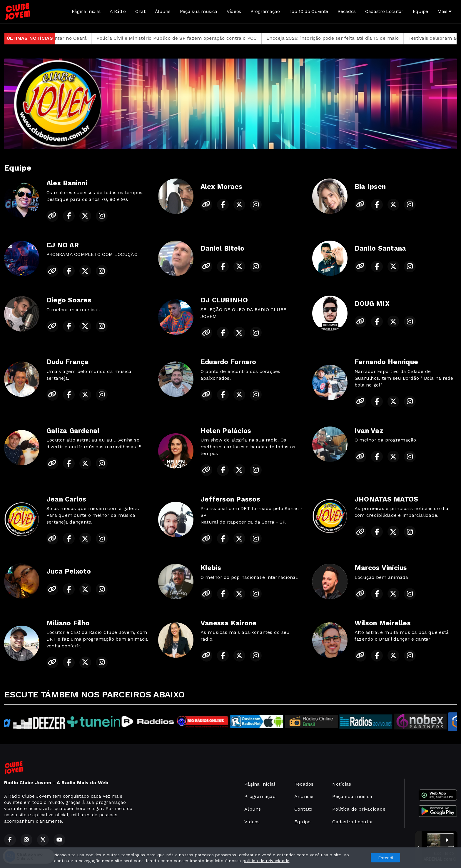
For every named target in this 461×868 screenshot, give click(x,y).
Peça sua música (199, 11)
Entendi (386, 858)
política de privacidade (266, 861)
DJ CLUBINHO (224, 300)
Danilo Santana (380, 248)
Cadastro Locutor (384, 11)
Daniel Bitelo (222, 248)
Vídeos (234, 11)
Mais (445, 11)
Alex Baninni (67, 183)
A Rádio (118, 11)
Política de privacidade (359, 809)
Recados (347, 11)
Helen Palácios (226, 431)
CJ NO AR (63, 245)
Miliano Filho (68, 623)
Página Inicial (86, 11)
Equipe (420, 11)
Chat (140, 11)
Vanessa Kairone (229, 623)
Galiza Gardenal (73, 431)
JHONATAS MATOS (386, 499)
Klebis (211, 568)
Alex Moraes (222, 187)
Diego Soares (69, 300)
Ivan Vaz (369, 431)
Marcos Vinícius (381, 568)
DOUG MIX (372, 304)
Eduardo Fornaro (228, 362)
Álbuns (163, 11)
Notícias (342, 784)
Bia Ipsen (370, 187)
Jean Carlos (66, 499)
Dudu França (68, 362)
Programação (265, 11)
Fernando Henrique (386, 362)
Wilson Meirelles (383, 623)
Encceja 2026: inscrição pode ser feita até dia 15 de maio (350, 38)
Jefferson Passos (230, 499)
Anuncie (304, 796)
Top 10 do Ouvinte (309, 11)
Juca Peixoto (69, 571)
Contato (303, 809)
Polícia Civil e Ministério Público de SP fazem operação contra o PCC (194, 38)
